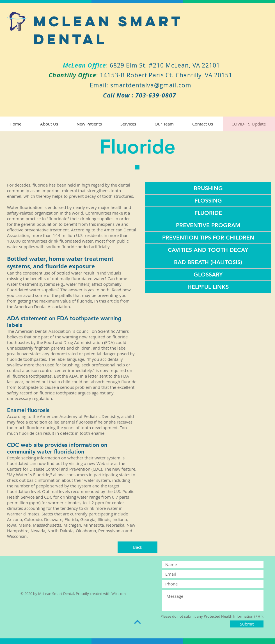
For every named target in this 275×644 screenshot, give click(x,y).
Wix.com (119, 594)
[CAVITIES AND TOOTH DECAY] (208, 250)
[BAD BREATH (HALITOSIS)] (208, 262)
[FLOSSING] (208, 201)
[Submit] (247, 624)
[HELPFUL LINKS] (208, 287)
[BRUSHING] (208, 188)
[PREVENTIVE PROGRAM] (208, 225)
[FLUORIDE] (208, 213)
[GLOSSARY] (208, 275)
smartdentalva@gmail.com (151, 85)
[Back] (137, 547)
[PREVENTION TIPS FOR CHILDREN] (208, 238)
